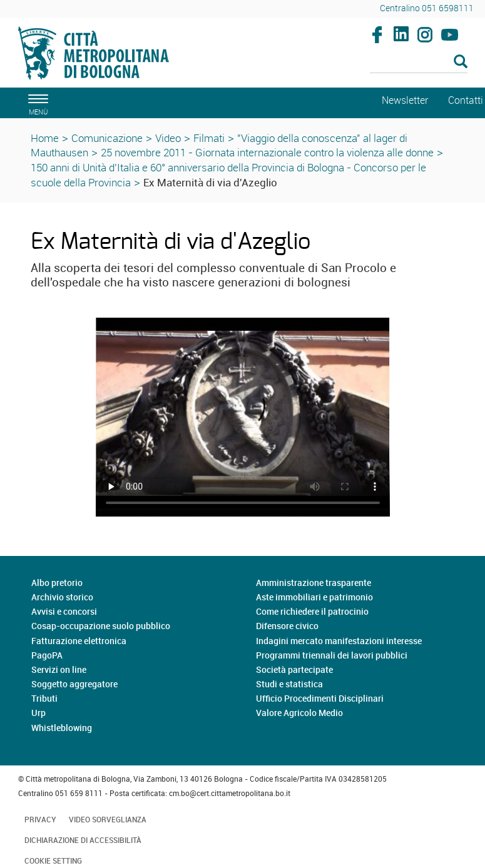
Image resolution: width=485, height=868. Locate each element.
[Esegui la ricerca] (461, 62)
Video (168, 138)
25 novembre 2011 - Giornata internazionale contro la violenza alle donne (267, 152)
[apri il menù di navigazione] (36, 103)
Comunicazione (107, 138)
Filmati (209, 138)
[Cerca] (419, 63)
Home (45, 138)
